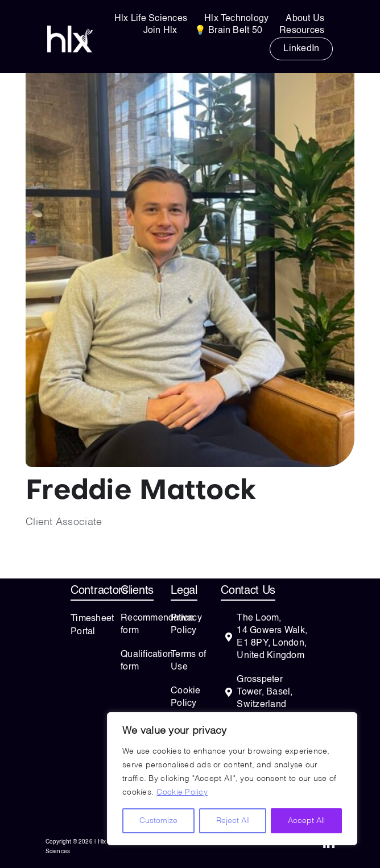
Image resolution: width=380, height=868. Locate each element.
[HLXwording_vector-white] (70, 31)
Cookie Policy (182, 792)
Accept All (306, 821)
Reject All (233, 821)
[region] (232, 779)
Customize (158, 821)
